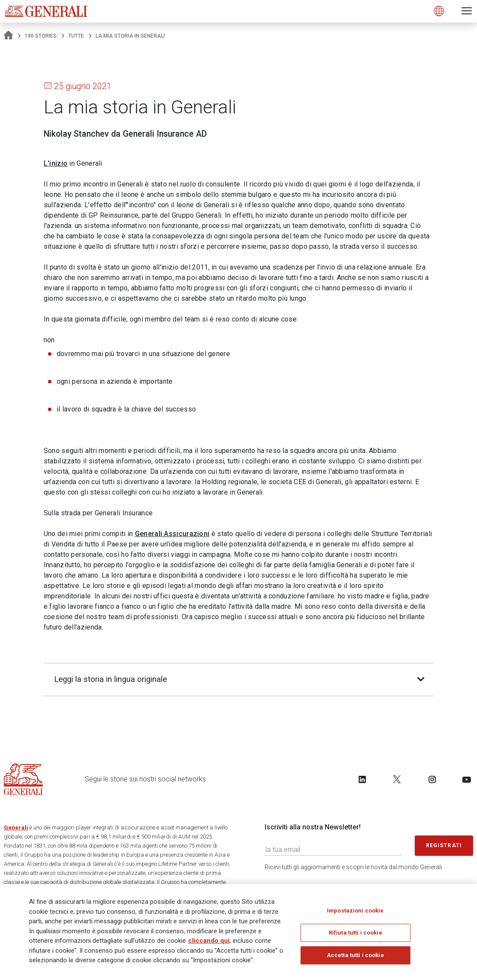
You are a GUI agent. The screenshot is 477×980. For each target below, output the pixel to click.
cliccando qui (209, 944)
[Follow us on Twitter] (397, 779)
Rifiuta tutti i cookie (355, 936)
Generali (16, 827)
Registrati (444, 845)
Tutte (76, 36)
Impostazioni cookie (355, 914)
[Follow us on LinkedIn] (362, 779)
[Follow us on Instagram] (432, 779)
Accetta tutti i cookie (355, 958)
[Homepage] (8, 36)
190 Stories (41, 36)
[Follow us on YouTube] (467, 779)
